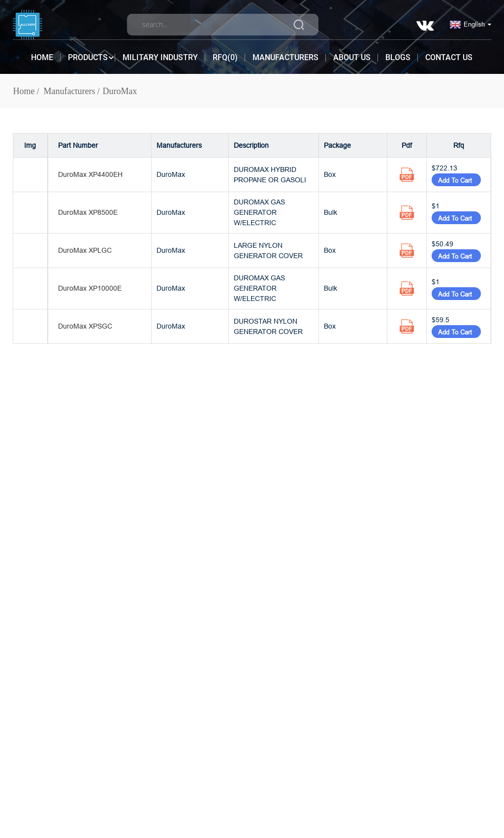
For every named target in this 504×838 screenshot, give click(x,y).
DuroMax (120, 91)
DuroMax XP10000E (90, 288)
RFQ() (225, 57)
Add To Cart (456, 180)
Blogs (398, 57)
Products (88, 58)
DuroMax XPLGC (85, 250)
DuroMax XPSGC (85, 326)
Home (42, 57)
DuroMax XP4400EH (90, 174)
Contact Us (449, 57)
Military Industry (160, 57)
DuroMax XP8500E (88, 212)
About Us (352, 57)
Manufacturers (285, 57)
